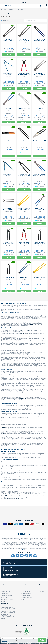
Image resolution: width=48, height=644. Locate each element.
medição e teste (19, 498)
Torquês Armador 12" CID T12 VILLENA (9, 175)
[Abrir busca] (43, 6)
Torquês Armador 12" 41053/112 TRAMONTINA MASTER (24, 41)
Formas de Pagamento (26, 589)
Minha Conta (4, 597)
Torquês (22, 10)
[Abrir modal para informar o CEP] (40, 6)
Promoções (42, 591)
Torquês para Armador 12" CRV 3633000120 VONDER (39, 141)
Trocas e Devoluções (26, 593)
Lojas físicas (4, 589)
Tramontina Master (5, 437)
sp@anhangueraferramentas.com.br (7, 616)
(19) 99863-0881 (8, 576)
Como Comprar (24, 587)
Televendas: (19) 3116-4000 (8, 607)
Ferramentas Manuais (13, 10)
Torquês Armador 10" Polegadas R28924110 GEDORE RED (9, 277)
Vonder (3, 428)
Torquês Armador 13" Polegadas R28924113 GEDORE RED (39, 243)
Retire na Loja (42, 589)
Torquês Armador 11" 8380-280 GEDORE (9, 108)
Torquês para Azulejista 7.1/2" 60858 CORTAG (24, 243)
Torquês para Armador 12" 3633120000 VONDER (24, 209)
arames (23, 334)
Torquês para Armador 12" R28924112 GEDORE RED (24, 175)
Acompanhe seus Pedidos (7, 599)
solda (13, 498)
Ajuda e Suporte (26, 585)
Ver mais (24, 549)
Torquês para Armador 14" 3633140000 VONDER (39, 277)
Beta (2, 442)
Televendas (5, 604)
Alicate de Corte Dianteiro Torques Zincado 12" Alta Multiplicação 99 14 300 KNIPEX (24, 109)
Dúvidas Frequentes (26, 591)
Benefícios (43, 585)
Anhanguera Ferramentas (11, 496)
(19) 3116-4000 (7, 562)
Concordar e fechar (42, 640)
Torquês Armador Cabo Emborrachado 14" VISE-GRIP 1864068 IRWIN (39, 41)
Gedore (3, 430)
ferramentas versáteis (25, 330)
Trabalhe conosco (5, 591)
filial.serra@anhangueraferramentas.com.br (9, 612)
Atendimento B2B (5, 593)
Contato (23, 599)
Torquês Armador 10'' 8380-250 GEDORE (39, 209)
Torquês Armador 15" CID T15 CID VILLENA (24, 277)
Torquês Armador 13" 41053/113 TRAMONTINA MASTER (9, 41)
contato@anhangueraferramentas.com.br (10, 563)
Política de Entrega (25, 595)
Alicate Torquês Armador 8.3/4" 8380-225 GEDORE (39, 175)
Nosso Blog (4, 601)
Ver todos (3, 618)
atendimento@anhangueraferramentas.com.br (11, 570)
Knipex (3, 434)
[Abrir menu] (2, 6)
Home (4, 10)
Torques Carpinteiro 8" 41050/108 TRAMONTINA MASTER (39, 74)
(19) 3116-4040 (7, 569)
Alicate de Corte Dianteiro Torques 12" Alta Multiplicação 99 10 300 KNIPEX (39, 109)
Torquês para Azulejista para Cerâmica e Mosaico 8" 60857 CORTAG (24, 74)
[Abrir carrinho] (46, 6)
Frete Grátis (42, 587)
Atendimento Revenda (6, 595)
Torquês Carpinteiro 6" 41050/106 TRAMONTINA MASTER (9, 210)
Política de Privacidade (26, 597)
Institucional (6, 585)
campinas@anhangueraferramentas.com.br (9, 608)
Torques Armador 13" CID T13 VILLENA (9, 74)
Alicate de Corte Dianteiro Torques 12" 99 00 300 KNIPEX (24, 142)
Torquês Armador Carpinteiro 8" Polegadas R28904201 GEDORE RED (9, 243)
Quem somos (4, 587)
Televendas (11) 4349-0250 (8, 615)
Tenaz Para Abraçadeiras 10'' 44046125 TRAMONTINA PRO (9, 142)
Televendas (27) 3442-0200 (8, 611)
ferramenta (31, 324)
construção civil (23, 399)
